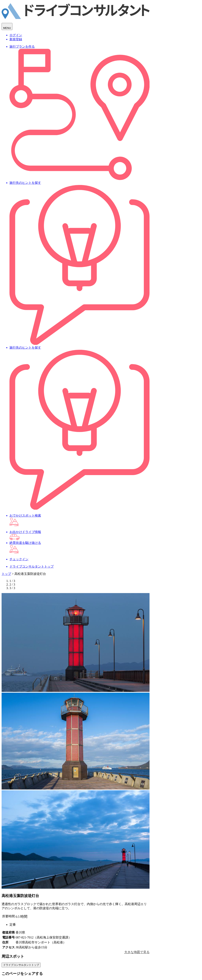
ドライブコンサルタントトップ (21, 965)
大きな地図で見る (137, 952)
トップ (6, 574)
